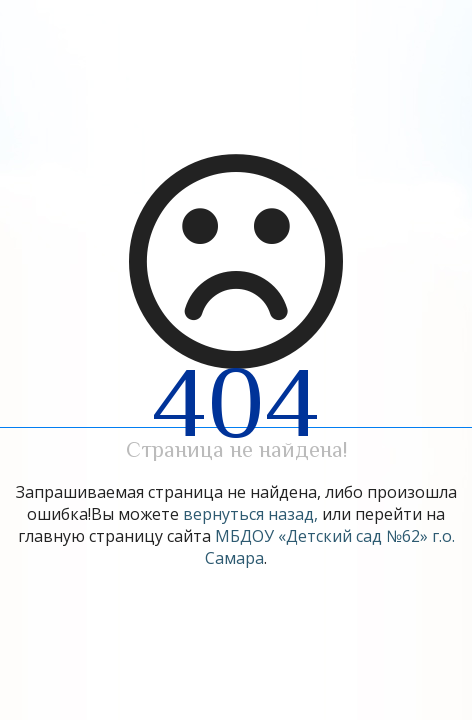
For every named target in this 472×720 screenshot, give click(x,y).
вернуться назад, (250, 514)
